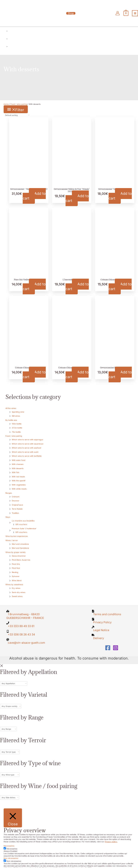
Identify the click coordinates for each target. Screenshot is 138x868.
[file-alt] (112, 610)
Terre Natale (17, 506)
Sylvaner (16, 573)
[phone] (26, 619)
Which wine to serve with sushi (25, 449)
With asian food (19, 457)
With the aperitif (19, 478)
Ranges (9, 490)
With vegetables (19, 482)
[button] (69, 12)
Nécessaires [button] (9, 838)
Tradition (15, 510)
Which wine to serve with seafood (26, 445)
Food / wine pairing (14, 433)
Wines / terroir (12, 537)
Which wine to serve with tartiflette (27, 453)
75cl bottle (16, 429)
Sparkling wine (18, 409)
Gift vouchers (21, 521)
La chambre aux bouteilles (23, 518)
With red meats (18, 474)
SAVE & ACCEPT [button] (11, 863)
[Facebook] (108, 640)
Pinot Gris (16, 561)
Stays (8, 514)
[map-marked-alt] (26, 611)
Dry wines (16, 585)
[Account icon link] (119, 12)
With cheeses (18, 461)
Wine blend (17, 578)
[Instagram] (116, 640)
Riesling (15, 569)
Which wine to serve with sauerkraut (28, 441)
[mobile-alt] (26, 626)
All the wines (11, 405)
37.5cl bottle (17, 425)
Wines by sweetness (14, 582)
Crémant (16, 494)
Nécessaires (12, 841)
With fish (16, 469)
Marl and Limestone (20, 541)
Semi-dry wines (19, 589)
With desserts (18, 465)
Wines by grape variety (16, 549)
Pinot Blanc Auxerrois (21, 557)
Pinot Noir (16, 565)
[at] (26, 633)
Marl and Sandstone (20, 545)
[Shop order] (17, 112)
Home (6, 101)
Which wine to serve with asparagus (27, 437)
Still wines (16, 413)
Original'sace (17, 502)
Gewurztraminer (19, 553)
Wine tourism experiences (17, 533)
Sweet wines (17, 593)
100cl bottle (17, 421)
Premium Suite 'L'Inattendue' (24, 526)
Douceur (16, 498)
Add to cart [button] (34, 193)
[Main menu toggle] (135, 12)
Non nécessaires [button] (11, 851)
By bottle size (11, 417)
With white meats (19, 486)
